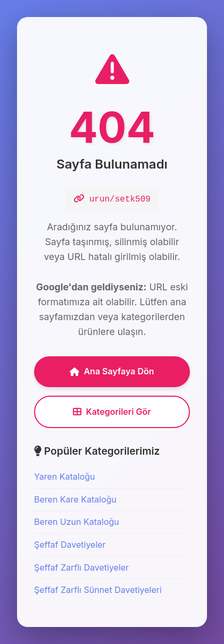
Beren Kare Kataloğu (75, 499)
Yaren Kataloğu (65, 476)
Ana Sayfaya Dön (112, 371)
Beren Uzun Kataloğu (77, 522)
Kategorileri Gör (112, 412)
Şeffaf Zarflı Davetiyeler (81, 567)
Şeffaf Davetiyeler (70, 545)
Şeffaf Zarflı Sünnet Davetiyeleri (98, 590)
